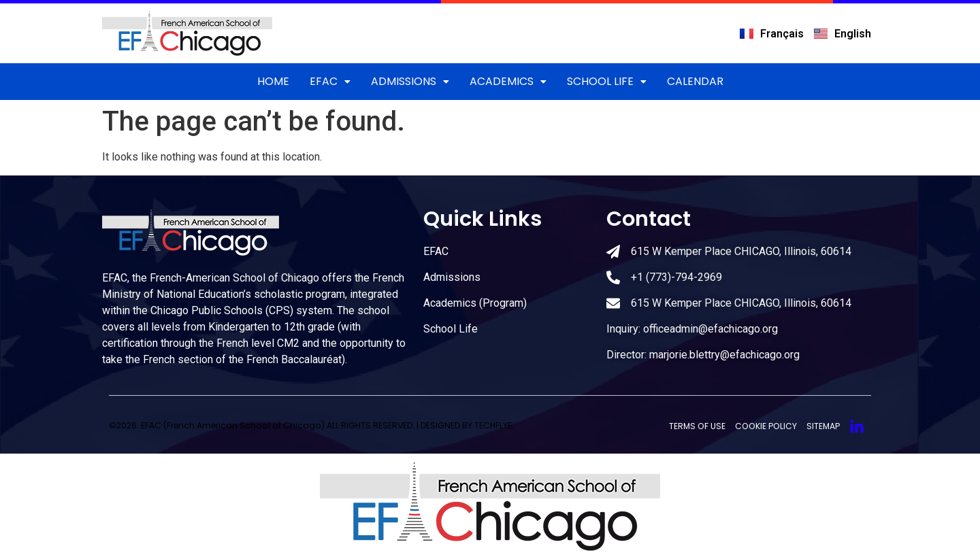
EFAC (330, 81)
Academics (508, 81)
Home (273, 81)
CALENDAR (695, 81)
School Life (607, 81)
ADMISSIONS (410, 81)
